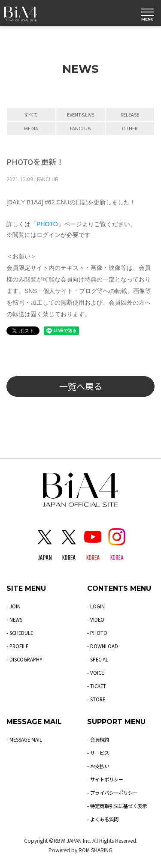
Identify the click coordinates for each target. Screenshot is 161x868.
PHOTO (47, 224)
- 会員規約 (99, 739)
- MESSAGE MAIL (25, 739)
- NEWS (15, 619)
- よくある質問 (104, 819)
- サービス (99, 753)
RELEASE (130, 114)
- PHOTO (97, 633)
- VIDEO (96, 619)
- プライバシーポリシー (114, 792)
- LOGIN (96, 606)
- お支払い (99, 766)
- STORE (97, 699)
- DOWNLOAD (103, 646)
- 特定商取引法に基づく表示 (120, 806)
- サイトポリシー (107, 779)
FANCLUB (80, 128)
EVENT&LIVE (80, 114)
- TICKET (97, 686)
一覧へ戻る (81, 386)
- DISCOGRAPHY (26, 659)
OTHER (130, 128)
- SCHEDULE (21, 633)
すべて (31, 114)
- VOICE (96, 672)
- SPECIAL (99, 659)
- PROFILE (18, 646)
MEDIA (31, 128)
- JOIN (14, 606)
